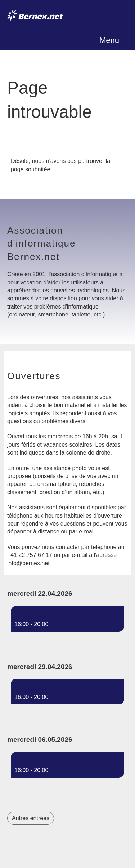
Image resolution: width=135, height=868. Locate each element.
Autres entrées (31, 818)
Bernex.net (40, 17)
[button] (67, 625)
